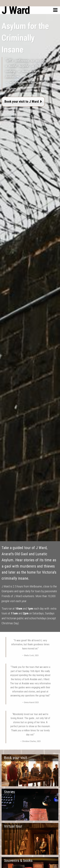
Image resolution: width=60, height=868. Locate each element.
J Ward (16, 10)
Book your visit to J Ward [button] (23, 101)
